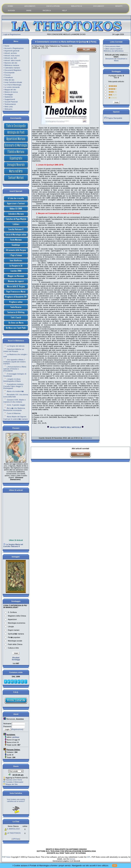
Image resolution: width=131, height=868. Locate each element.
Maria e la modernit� (15, 391)
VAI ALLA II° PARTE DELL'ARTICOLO (65, 427)
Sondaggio (9, 94)
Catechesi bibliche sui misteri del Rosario (14, 350)
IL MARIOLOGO (13, 829)
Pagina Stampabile (115, 118)
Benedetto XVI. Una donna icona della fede (16, 396)
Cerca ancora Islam (113, 46)
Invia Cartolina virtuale (13, 82)
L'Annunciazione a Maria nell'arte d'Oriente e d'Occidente (15, 369)
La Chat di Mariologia (13, 85)
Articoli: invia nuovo (12, 56)
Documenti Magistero (13, 70)
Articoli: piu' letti (10, 58)
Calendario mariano (12, 68)
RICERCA (47, 11)
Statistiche (9, 97)
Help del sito (9, 80)
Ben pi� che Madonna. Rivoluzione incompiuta (14, 409)
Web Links (9, 107)
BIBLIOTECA (77, 6)
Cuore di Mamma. (14, 413)
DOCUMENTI (99, 6)
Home (7, 46)
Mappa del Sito (12, 784)
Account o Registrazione (14, 48)
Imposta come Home (14, 780)
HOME (10, 6)
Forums (8, 75)
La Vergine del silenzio (16, 346)
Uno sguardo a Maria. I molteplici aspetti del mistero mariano (15, 362)
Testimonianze (10, 104)
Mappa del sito (10, 90)
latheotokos (87, 438)
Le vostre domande (12, 87)
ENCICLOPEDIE (53, 6)
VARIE (29, 11)
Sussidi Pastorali (11, 102)
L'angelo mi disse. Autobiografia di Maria (12, 380)
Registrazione (15, 34)
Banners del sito (11, 63)
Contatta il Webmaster (15, 782)
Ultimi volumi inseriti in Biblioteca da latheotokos (114, 50)
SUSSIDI (11, 11)
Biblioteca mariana (12, 65)
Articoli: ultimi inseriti (12, 60)
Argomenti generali (12, 51)
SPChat (16, 839)
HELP (64, 11)
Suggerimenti (10, 99)
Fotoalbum (9, 77)
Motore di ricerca (11, 92)
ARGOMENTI (30, 6)
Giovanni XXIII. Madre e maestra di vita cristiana (15, 401)
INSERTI (119, 6)
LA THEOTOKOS (14, 833)
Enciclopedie (10, 73)
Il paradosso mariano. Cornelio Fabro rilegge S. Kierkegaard (14, 386)
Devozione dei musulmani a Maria (116, 60)
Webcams (8, 109)
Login (6, 34)
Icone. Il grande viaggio (16, 405)
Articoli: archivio (11, 53)
